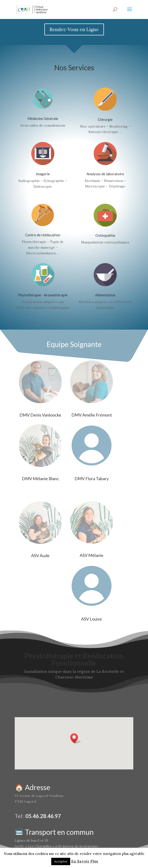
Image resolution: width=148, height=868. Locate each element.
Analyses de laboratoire (105, 174)
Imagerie (43, 174)
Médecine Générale (43, 119)
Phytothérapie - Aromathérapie (43, 295)
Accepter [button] (61, 861)
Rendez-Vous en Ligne (74, 29)
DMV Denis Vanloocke (40, 415)
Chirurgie (105, 119)
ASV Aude (40, 555)
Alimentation (105, 295)
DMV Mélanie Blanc (40, 479)
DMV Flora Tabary (92, 479)
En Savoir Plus (85, 861)
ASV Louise (92, 619)
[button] (76, 738)
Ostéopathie (105, 235)
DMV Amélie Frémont (92, 415)
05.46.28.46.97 (43, 816)
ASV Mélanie (92, 555)
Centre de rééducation (43, 235)
